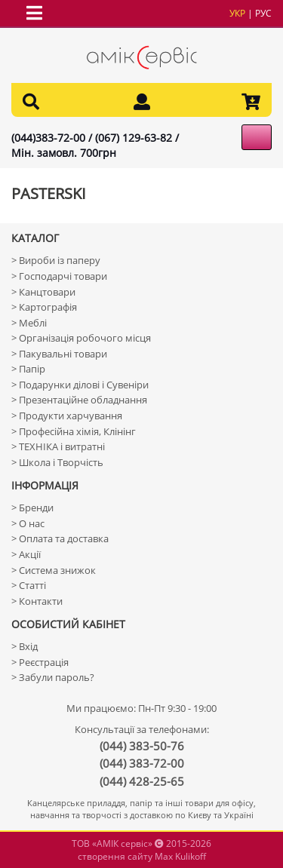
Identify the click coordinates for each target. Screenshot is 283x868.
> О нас (28, 523)
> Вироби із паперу (56, 260)
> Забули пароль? (53, 677)
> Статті (29, 585)
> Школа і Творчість (57, 462)
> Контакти (37, 601)
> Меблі (29, 323)
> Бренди (32, 508)
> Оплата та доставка (60, 538)
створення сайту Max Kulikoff (142, 856)
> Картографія (44, 307)
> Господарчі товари (59, 276)
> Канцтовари (43, 292)
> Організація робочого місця (81, 338)
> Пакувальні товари (59, 354)
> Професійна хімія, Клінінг (74, 431)
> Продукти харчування (67, 416)
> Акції (26, 554)
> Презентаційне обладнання (79, 400)
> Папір (28, 369)
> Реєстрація (40, 662)
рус (263, 13)
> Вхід (25, 646)
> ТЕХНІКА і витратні (58, 446)
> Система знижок (54, 570)
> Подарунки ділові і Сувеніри (80, 385)
